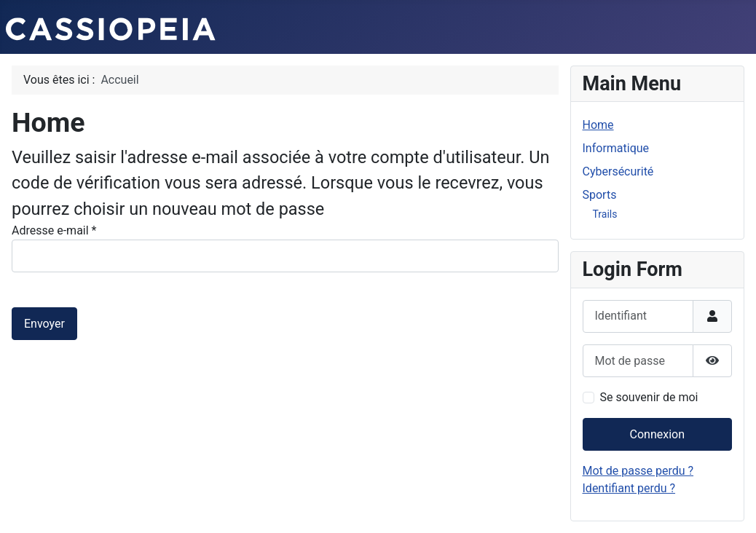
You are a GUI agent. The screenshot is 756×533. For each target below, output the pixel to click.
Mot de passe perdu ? (638, 471)
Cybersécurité (618, 171)
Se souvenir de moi (649, 397)
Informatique (616, 148)
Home (598, 125)
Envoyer (44, 324)
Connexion (657, 434)
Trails (605, 214)
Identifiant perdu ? (629, 488)
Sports (600, 195)
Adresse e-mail (54, 230)
